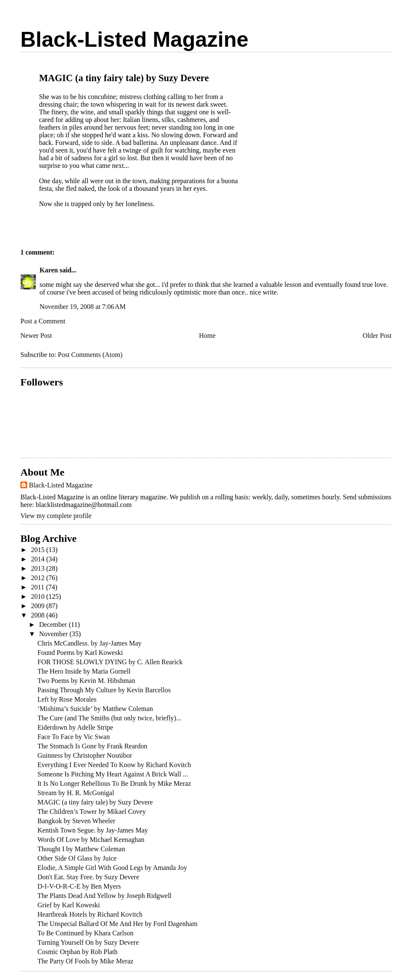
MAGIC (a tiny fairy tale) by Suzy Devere (95, 802)
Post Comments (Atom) (90, 355)
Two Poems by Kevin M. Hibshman (86, 681)
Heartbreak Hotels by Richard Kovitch (90, 914)
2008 (39, 615)
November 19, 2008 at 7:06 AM (82, 307)
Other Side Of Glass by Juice (77, 858)
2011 (38, 587)
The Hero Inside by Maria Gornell (84, 671)
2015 (39, 550)
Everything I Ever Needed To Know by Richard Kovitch (114, 765)
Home (207, 336)
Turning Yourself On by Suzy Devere (88, 942)
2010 (39, 596)
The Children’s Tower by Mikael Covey (92, 811)
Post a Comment (43, 321)
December (54, 625)
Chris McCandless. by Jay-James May (90, 643)
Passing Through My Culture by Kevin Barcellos (104, 690)
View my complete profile (56, 516)
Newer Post (36, 336)
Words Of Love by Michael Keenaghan (91, 840)
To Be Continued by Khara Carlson (85, 933)
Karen (49, 270)
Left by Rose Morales (67, 699)
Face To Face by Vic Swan (74, 737)
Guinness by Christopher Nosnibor (85, 755)
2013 (39, 568)
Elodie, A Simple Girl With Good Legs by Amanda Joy (112, 868)
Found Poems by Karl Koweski (80, 653)
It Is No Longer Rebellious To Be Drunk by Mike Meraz (114, 783)
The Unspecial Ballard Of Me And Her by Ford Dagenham (117, 924)
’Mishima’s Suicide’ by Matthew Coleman (95, 709)
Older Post (377, 336)
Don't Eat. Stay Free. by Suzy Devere (88, 877)
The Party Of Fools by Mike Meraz (85, 961)
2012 (39, 578)
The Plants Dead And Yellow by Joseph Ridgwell (105, 896)
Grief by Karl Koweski (69, 905)
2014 (39, 559)
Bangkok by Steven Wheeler (76, 821)
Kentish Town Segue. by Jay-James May (93, 830)
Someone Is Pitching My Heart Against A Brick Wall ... (113, 774)
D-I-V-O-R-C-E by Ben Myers (79, 886)
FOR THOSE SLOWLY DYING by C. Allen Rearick (110, 662)
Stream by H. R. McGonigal (76, 793)
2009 (39, 606)
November (54, 634)
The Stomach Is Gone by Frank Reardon (92, 746)
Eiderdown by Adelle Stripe (75, 727)
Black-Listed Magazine (134, 40)
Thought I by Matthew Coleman (81, 849)
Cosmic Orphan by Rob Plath (77, 952)
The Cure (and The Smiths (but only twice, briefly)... (109, 718)
